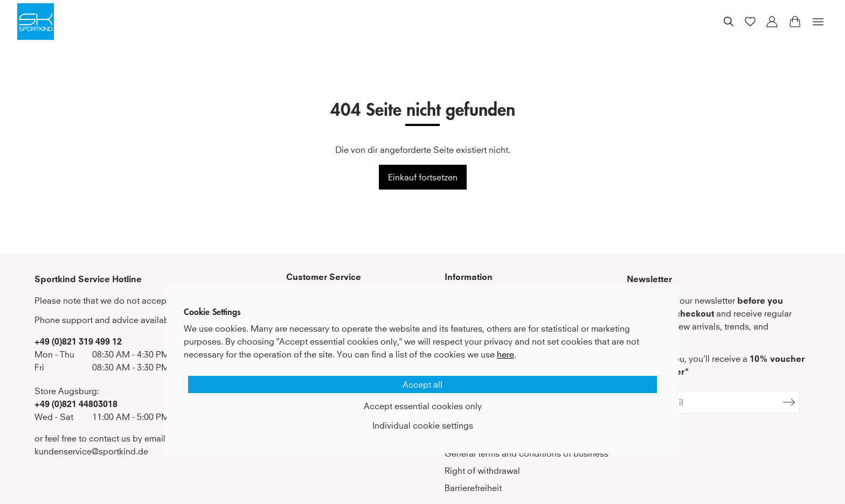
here (505, 354)
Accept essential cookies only (423, 406)
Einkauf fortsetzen (423, 177)
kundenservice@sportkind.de (91, 451)
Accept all (422, 384)
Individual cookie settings (423, 425)
